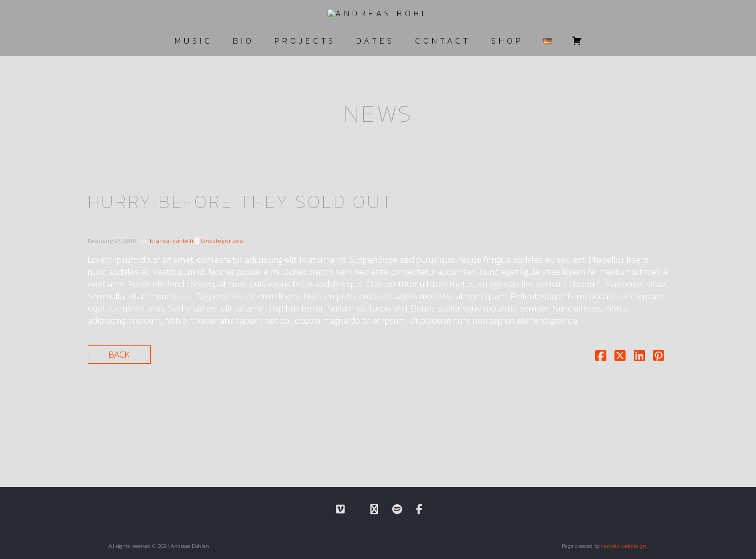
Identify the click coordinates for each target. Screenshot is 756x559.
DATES (375, 41)
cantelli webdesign (624, 546)
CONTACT (443, 41)
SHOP (507, 41)
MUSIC (194, 41)
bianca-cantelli (171, 241)
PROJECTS (305, 41)
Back (119, 354)
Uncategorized (222, 241)
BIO (244, 41)
